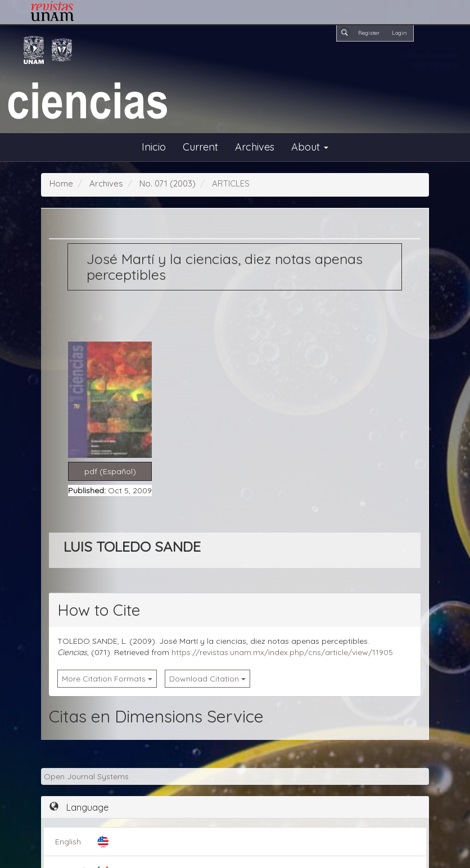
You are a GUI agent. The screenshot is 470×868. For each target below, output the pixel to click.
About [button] (310, 147)
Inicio (154, 147)
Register (369, 33)
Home (61, 183)
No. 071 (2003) (168, 183)
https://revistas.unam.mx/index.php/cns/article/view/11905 (282, 652)
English (68, 842)
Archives (255, 147)
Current (200, 147)
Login (399, 33)
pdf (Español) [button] (110, 471)
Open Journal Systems (86, 776)
